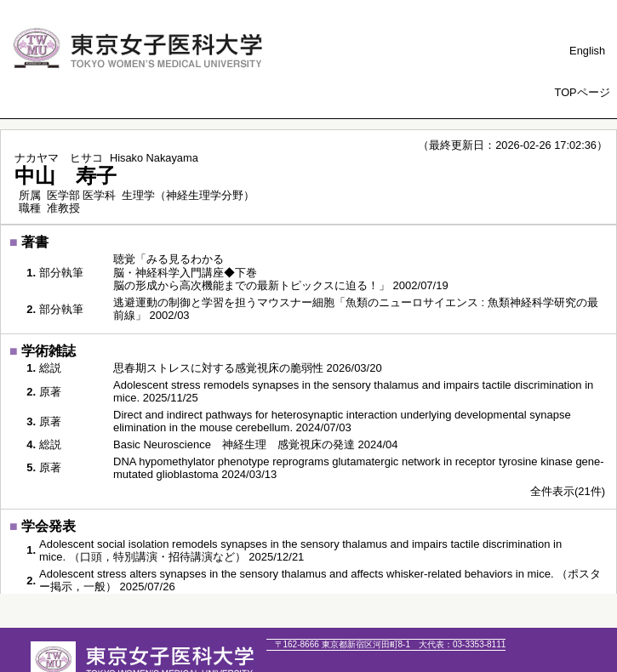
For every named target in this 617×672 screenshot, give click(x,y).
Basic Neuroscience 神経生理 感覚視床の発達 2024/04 (256, 444)
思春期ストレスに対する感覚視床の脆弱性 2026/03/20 (248, 368)
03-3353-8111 (462, 644)
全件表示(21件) (568, 491)
